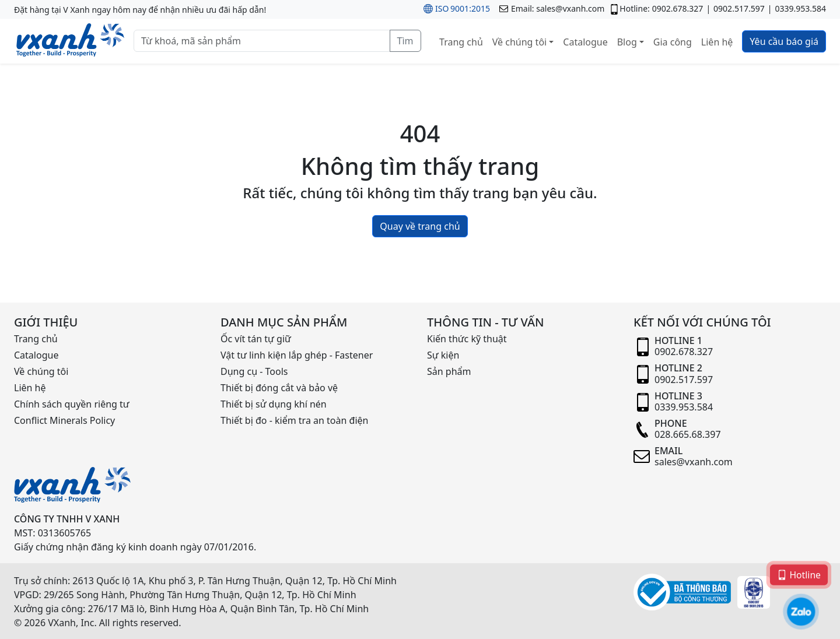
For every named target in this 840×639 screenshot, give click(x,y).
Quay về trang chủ (420, 226)
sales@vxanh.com (570, 8)
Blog (627, 42)
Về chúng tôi (519, 42)
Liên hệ (717, 42)
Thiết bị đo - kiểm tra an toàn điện (294, 420)
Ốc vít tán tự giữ (256, 339)
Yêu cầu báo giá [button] (784, 41)
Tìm (405, 41)
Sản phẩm (449, 371)
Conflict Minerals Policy (64, 420)
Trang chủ (461, 42)
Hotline (799, 574)
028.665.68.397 (688, 434)
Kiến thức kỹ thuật (467, 339)
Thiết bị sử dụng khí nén (274, 404)
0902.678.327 (678, 8)
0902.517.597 (739, 8)
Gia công (673, 42)
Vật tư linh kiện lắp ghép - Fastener (297, 355)
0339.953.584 (800, 8)
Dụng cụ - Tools (254, 371)
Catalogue (585, 42)
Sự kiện (443, 355)
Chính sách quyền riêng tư (72, 404)
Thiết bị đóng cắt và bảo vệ (279, 388)
